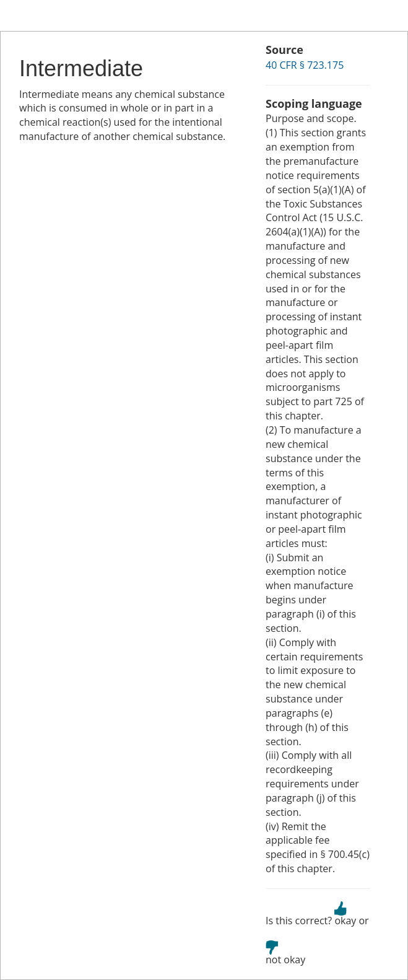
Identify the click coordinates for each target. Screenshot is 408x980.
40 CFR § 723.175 (305, 65)
